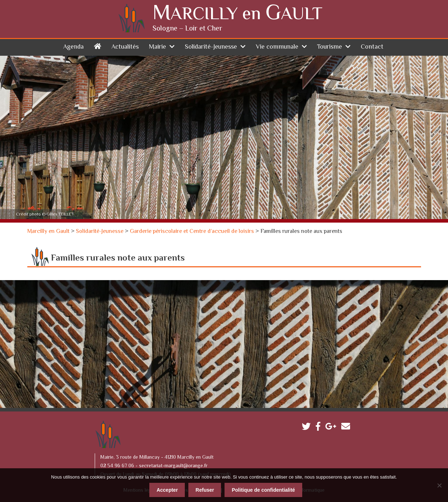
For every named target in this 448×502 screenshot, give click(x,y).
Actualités (125, 47)
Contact (372, 47)
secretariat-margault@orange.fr (173, 466)
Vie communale (277, 47)
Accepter (167, 490)
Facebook (320, 428)
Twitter (308, 428)
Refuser (205, 490)
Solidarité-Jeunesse (211, 47)
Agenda (73, 47)
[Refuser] (439, 485)
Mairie (157, 47)
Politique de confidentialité (263, 490)
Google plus (333, 428)
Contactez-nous (347, 428)
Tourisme (330, 47)
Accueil (98, 46)
